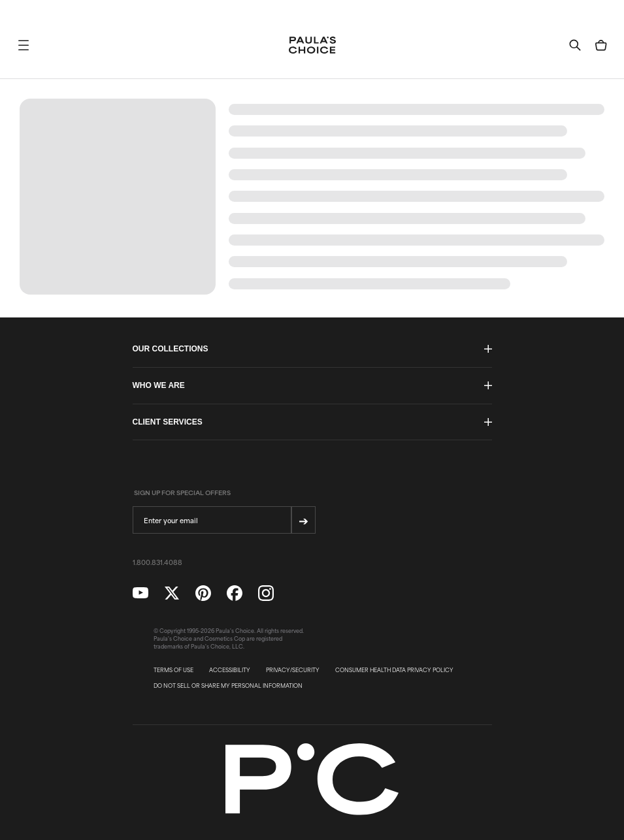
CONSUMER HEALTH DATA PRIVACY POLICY (394, 670)
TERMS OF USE (173, 670)
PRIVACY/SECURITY (293, 670)
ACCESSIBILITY (230, 670)
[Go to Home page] (312, 45)
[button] (24, 45)
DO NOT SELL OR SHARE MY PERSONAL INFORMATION (228, 686)
